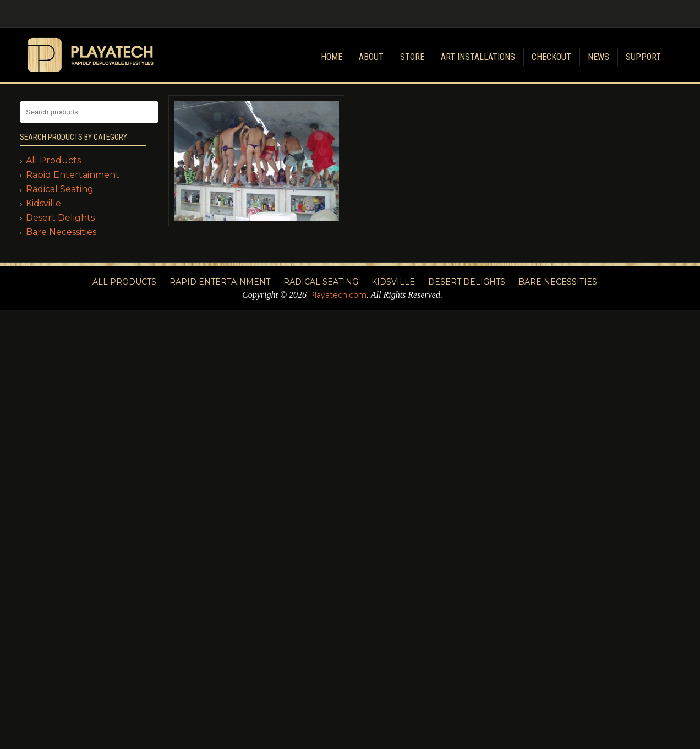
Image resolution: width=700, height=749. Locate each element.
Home (332, 57)
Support (643, 57)
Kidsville (43, 203)
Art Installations (478, 57)
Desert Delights (60, 218)
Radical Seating (60, 189)
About (371, 57)
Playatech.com (338, 295)
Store (412, 57)
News (598, 57)
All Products (53, 160)
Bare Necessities (61, 232)
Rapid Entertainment (73, 175)
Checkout (551, 57)
